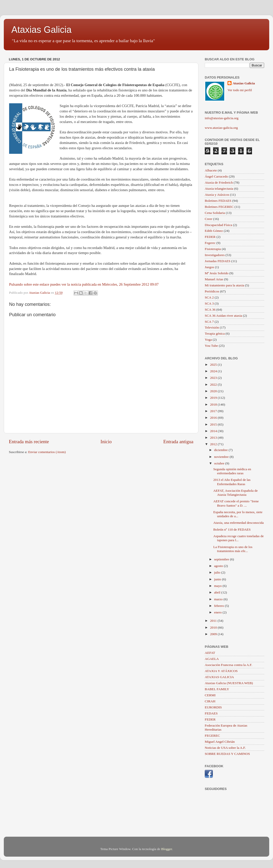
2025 (214, 365)
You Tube (211, 346)
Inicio (106, 442)
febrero (219, 606)
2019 (214, 398)
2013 (214, 438)
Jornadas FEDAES (218, 261)
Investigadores (215, 255)
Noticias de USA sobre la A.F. (225, 748)
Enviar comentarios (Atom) (47, 452)
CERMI (210, 695)
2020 (214, 391)
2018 (214, 404)
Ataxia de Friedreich (219, 182)
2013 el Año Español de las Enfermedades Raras (232, 482)
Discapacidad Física (218, 225)
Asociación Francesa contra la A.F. (229, 665)
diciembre (221, 450)
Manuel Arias (214, 279)
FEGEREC (212, 736)
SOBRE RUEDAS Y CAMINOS (227, 754)
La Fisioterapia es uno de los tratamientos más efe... (233, 549)
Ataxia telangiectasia (219, 189)
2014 (214, 431)
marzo (219, 599)
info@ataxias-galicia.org (222, 118)
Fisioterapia (213, 249)
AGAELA (212, 659)
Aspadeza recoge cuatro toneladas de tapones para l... (238, 538)
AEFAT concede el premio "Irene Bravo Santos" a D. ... (236, 503)
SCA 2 (209, 297)
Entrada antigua (178, 442)
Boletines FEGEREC (219, 207)
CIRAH (210, 701)
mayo (218, 586)
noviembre (222, 457)
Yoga (208, 340)
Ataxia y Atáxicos (217, 195)
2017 (214, 411)
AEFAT (210, 653)
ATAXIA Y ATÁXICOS (221, 671)
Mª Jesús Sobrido (217, 273)
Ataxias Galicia (41, 30)
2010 (214, 627)
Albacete (211, 170)
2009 (214, 634)
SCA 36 (210, 309)
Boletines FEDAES (218, 201)
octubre (220, 463)
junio (218, 579)
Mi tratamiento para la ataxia (224, 285)
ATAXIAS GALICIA (219, 677)
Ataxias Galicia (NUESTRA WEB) (229, 683)
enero (218, 612)
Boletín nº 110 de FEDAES (232, 529)
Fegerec (210, 243)
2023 (214, 378)
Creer (209, 219)
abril (218, 592)
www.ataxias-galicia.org (221, 128)
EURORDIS (213, 707)
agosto (219, 566)
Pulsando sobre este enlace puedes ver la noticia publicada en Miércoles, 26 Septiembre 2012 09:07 (84, 284)
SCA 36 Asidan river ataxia (223, 316)
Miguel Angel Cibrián (220, 742)
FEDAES (211, 713)
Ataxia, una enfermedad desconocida (238, 523)
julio (218, 572)
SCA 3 (209, 303)
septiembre (222, 559)
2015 (214, 424)
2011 (214, 621)
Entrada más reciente (29, 442)
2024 (214, 371)
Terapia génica (215, 333)
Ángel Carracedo (216, 176)
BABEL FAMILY (217, 689)
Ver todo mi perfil (240, 90)
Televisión (212, 327)
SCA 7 (209, 322)
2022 (214, 385)
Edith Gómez (214, 231)
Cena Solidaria (215, 213)
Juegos (209, 267)
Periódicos (212, 291)
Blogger (166, 849)
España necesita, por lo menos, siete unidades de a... (238, 514)
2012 (214, 444)
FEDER (210, 237)
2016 (214, 418)
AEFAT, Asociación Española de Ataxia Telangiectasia (236, 493)
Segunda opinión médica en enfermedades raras (232, 471)
